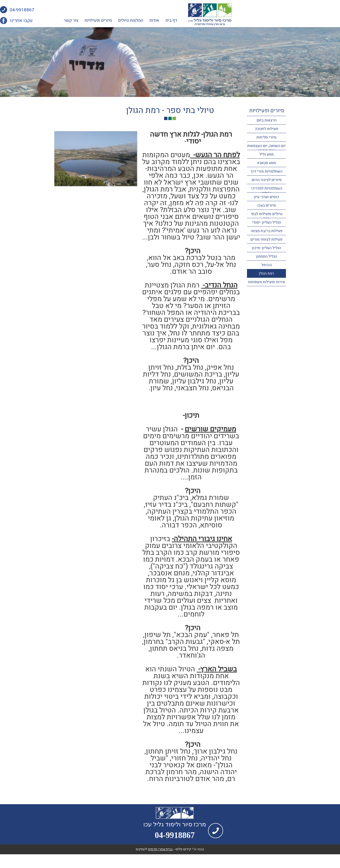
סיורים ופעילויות (153, 21)
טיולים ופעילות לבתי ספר (267, 216)
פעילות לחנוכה (267, 129)
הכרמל (267, 265)
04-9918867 (76, 10)
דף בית (226, 21)
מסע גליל (267, 154)
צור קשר (125, 21)
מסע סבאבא (266, 163)
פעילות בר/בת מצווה (267, 231)
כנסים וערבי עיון (266, 197)
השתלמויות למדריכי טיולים (267, 191)
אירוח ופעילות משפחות (267, 282)
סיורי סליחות (266, 137)
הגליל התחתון (266, 256)
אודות (209, 21)
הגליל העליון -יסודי (267, 222)
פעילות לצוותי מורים (266, 239)
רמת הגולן (266, 273)
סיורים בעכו (267, 205)
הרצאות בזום (267, 120)
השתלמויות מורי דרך (266, 171)
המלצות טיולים (185, 21)
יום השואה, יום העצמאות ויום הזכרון (266, 148)
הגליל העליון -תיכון (266, 248)
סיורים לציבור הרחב (266, 180)
